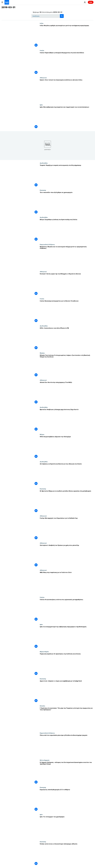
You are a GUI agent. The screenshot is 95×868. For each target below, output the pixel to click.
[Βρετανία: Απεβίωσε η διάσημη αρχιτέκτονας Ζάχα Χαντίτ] (67, 420)
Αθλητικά (43, 78)
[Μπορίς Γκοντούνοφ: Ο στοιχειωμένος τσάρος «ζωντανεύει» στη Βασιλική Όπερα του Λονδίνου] (67, 366)
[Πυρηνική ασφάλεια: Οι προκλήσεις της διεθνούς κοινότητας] (67, 664)
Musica (42, 353)
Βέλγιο (42, 434)
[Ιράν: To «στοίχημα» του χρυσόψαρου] (67, 827)
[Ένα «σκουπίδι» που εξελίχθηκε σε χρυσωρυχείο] (67, 203)
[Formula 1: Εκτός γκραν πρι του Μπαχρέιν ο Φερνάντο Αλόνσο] (67, 284)
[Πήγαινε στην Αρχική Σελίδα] (7, 2)
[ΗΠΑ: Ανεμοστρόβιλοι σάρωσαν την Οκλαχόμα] (67, 447)
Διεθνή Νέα (44, 163)
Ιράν (41, 814)
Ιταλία (42, 50)
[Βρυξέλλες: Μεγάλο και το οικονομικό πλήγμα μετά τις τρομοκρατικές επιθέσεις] (67, 257)
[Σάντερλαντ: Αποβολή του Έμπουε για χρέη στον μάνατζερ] (67, 556)
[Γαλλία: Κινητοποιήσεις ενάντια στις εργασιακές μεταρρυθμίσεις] (67, 610)
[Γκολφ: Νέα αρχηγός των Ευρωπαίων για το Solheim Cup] (67, 529)
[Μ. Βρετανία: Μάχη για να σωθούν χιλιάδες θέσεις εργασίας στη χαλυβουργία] (67, 502)
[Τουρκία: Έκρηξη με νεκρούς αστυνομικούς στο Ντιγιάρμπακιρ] (67, 176)
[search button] (62, 16)
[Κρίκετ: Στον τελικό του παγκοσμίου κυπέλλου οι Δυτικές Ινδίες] (67, 90)
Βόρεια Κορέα (44, 652)
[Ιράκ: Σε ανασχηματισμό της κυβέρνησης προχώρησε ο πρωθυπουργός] (67, 637)
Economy (43, 190)
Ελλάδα (42, 706)
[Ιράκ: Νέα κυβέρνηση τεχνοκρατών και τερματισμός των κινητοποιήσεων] (67, 118)
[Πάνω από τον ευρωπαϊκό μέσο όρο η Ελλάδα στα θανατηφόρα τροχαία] (67, 746)
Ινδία (42, 23)
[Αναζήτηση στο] (47, 16)
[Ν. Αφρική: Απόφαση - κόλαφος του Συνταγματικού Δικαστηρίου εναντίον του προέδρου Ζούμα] (67, 773)
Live (91, 2)
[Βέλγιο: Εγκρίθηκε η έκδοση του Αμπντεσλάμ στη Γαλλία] (67, 230)
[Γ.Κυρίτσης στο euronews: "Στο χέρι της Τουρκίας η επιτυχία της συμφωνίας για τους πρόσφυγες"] (67, 719)
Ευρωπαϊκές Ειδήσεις (47, 244)
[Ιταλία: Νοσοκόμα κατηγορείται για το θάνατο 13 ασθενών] (67, 312)
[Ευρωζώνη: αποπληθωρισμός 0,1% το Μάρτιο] (67, 800)
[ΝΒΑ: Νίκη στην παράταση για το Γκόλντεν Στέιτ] (67, 583)
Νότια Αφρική (45, 760)
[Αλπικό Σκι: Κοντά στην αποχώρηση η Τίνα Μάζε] (67, 393)
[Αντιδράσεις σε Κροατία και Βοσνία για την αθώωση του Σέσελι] (67, 474)
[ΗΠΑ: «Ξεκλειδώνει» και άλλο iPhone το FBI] (67, 339)
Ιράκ (41, 105)
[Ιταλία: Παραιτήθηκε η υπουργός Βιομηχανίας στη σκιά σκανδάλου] (67, 63)
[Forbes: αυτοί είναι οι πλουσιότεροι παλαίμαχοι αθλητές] (67, 854)
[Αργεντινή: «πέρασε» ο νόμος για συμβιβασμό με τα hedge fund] (67, 692)
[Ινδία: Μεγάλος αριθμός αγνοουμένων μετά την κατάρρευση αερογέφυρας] (67, 36)
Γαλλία (42, 597)
